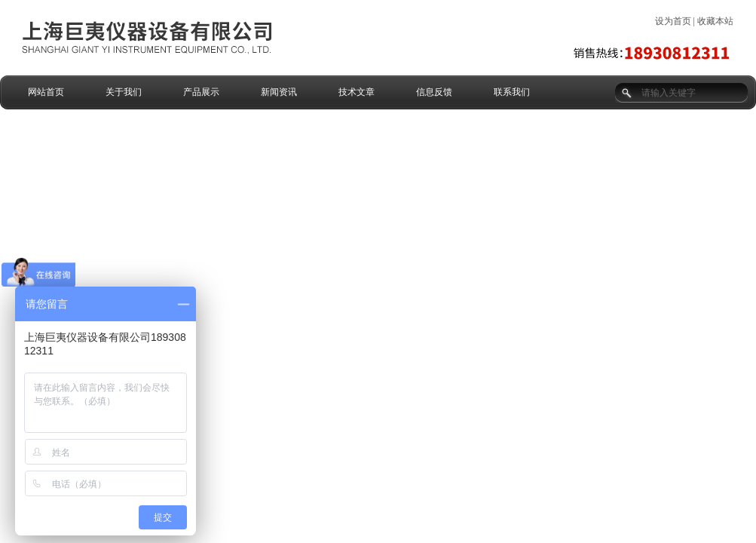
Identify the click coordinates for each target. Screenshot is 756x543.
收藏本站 (715, 21)
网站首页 (46, 92)
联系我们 (512, 92)
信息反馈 (434, 92)
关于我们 (124, 92)
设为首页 (673, 21)
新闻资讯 (279, 92)
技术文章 (357, 92)
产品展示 (201, 92)
